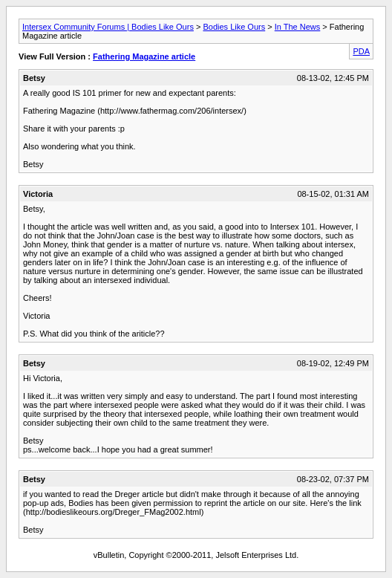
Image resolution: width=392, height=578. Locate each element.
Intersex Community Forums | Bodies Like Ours (108, 27)
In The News (298, 27)
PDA (361, 51)
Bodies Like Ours (234, 27)
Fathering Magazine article (144, 56)
